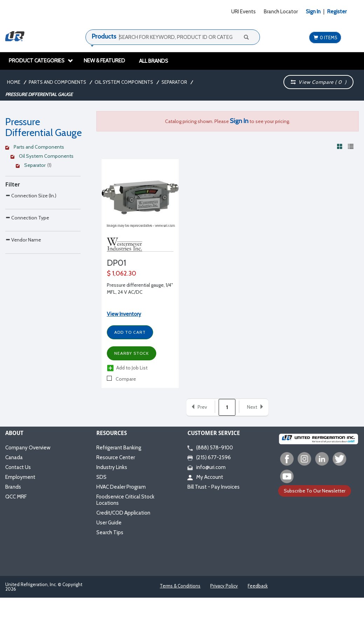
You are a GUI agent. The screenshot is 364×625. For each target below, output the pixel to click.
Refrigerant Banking (119, 448)
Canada (14, 457)
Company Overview (28, 448)
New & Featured (104, 61)
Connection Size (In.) (31, 212)
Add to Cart (130, 332)
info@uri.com (207, 467)
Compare (121, 379)
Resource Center (116, 457)
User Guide (109, 523)
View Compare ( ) (318, 82)
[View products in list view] (351, 146)
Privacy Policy (224, 586)
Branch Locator (281, 12)
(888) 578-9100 (210, 448)
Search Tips (110, 532)
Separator (174, 82)
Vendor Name (23, 285)
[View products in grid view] (340, 146)
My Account (205, 477)
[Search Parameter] (43, 227)
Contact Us (18, 467)
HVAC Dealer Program (121, 487)
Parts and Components (57, 82)
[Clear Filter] (42, 148)
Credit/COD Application (123, 513)
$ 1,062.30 (122, 273)
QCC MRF (16, 497)
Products (104, 36)
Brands (13, 487)
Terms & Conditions (180, 586)
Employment (20, 477)
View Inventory (124, 314)
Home (14, 82)
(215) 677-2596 (209, 457)
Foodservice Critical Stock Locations (125, 500)
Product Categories (41, 61)
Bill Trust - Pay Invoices (214, 487)
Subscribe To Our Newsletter (315, 491)
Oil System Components (124, 82)
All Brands (154, 61)
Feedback (258, 586)
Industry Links (112, 467)
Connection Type (27, 248)
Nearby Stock (132, 353)
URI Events (243, 12)
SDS (101, 477)
